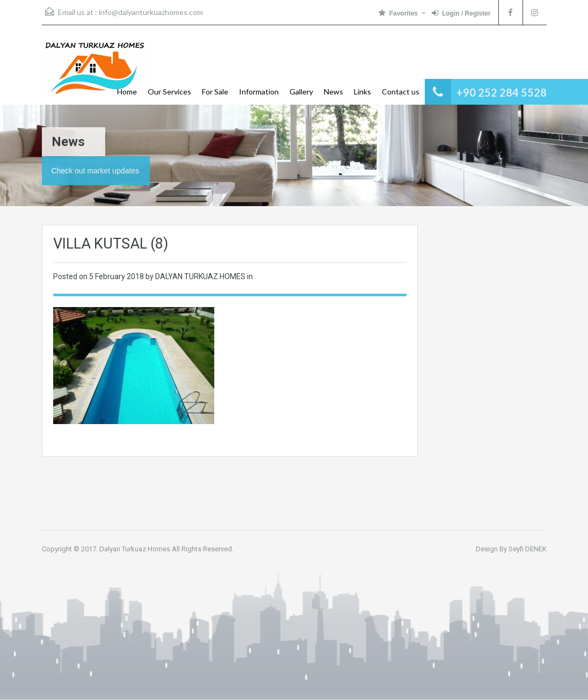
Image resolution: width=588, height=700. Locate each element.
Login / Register (461, 13)
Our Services (169, 92)
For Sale (215, 92)
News (333, 92)
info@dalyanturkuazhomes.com (151, 12)
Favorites (398, 13)
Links (362, 92)
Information (259, 92)
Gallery (301, 92)
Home (127, 92)
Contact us (401, 92)
